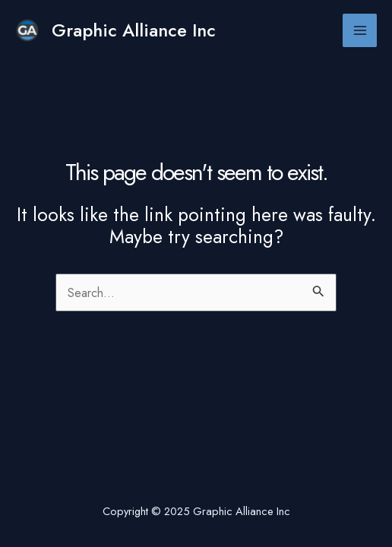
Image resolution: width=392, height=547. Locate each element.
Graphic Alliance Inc (134, 30)
